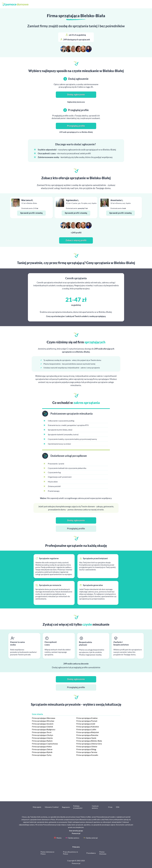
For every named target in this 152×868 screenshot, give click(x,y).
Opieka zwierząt (92, 838)
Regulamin (66, 807)
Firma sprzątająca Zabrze (42, 749)
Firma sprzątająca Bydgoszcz (44, 729)
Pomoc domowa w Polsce (47, 853)
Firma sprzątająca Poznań (87, 721)
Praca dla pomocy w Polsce (70, 853)
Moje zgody (37, 807)
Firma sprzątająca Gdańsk (42, 727)
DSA (118, 807)
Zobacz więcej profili (76, 240)
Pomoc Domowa (103, 853)
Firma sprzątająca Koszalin (87, 755)
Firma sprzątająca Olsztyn (43, 735)
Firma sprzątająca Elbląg (86, 749)
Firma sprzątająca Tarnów (87, 752)
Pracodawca (91, 853)
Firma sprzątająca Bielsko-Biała (89, 741)
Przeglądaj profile (76, 126)
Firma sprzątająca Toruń (42, 732)
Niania (59, 838)
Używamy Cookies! (52, 807)
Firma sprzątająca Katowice (88, 727)
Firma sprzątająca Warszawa (44, 718)
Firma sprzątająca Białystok (88, 732)
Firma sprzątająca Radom (42, 741)
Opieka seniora (74, 838)
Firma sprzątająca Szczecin (43, 724)
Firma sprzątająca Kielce (42, 746)
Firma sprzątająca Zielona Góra (89, 744)
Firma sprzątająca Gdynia (42, 738)
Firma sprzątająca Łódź (86, 724)
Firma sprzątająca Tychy (42, 755)
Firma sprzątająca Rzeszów (87, 735)
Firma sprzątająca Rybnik (42, 752)
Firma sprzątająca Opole (86, 738)
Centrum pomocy (95, 807)
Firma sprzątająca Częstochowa (45, 744)
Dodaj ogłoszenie (76, 95)
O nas (110, 807)
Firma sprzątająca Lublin (86, 729)
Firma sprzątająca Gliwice (87, 746)
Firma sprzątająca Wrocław (43, 721)
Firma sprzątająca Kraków (87, 718)
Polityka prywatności (78, 807)
